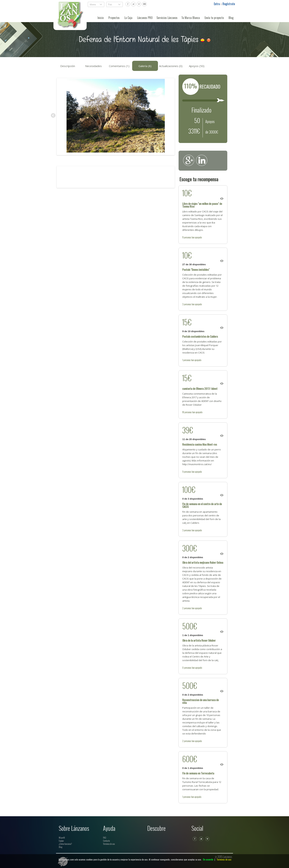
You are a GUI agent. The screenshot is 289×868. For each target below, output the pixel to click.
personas (188, 237)
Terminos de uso (224, 859)
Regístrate (229, 4)
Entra (217, 4)
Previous (53, 116)
